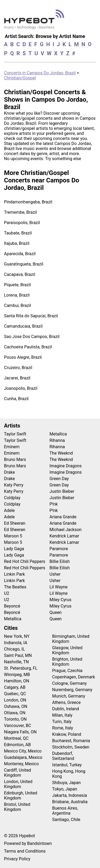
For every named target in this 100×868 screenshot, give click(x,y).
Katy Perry (14, 485)
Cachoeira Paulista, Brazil (28, 347)
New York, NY (17, 636)
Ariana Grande (63, 517)
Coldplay (12, 498)
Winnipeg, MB (17, 675)
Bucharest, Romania (71, 741)
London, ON (15, 700)
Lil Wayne (59, 587)
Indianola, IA (16, 643)
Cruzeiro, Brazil (18, 368)
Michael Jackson (66, 530)
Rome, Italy (63, 728)
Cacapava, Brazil (20, 274)
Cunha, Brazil (16, 399)
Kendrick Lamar (64, 536)
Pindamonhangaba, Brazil (28, 202)
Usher (55, 574)
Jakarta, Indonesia (70, 795)
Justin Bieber (62, 491)
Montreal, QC (16, 738)
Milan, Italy (62, 715)
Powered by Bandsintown (28, 843)
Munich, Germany (69, 696)
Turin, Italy (62, 722)
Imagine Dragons (66, 466)
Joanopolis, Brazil (21, 388)
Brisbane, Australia (70, 802)
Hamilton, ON (17, 681)
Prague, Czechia (67, 671)
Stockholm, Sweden (71, 747)
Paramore (59, 549)
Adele (9, 510)
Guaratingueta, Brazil (24, 264)
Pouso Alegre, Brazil (23, 357)
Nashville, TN (16, 662)
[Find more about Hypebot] (36, 21)
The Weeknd (61, 453)
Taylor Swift (15, 434)
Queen (56, 612)
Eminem (12, 447)
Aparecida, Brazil (20, 254)
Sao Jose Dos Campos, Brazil (32, 337)
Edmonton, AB (17, 745)
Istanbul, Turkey (67, 765)
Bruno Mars (15, 459)
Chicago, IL (14, 649)
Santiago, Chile (66, 820)
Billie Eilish (60, 561)
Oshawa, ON (16, 706)
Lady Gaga (14, 549)
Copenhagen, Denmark (74, 677)
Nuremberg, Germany (72, 690)
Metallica (13, 619)
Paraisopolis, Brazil (22, 223)
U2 (7, 593)
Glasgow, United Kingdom (67, 650)
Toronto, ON (15, 719)
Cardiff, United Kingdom (17, 773)
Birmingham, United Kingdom (71, 639)
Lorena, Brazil (17, 295)
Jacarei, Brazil (17, 378)
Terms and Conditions (25, 851)
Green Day (59, 479)
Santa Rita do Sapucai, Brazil (31, 316)
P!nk (54, 504)
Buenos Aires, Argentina (65, 811)
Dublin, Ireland (66, 709)
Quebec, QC (15, 694)
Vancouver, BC (18, 726)
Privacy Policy (17, 859)
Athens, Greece (67, 702)
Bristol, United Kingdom (17, 807)
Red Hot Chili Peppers (25, 561)
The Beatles (15, 587)
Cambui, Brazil (17, 305)
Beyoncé (12, 606)
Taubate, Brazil (18, 233)
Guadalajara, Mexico (23, 757)
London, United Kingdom (18, 784)
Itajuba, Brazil (17, 243)
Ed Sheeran (15, 523)
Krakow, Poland (67, 734)
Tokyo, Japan (65, 789)
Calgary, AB (15, 687)
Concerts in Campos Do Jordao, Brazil (40, 73)
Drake (9, 472)
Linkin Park (14, 574)
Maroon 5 (13, 536)
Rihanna (57, 440)
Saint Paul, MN (18, 655)
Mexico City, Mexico (23, 751)
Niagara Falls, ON (20, 732)
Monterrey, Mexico (21, 764)
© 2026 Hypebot (19, 836)
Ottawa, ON (15, 713)
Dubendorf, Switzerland (63, 756)
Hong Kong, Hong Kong (69, 774)
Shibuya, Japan (67, 783)
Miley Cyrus (61, 600)
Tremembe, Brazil (20, 212)
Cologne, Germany (70, 683)
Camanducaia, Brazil (23, 326)
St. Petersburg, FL (21, 668)
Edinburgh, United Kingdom (21, 796)
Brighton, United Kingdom (67, 662)
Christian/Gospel (20, 78)
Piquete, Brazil (17, 285)
